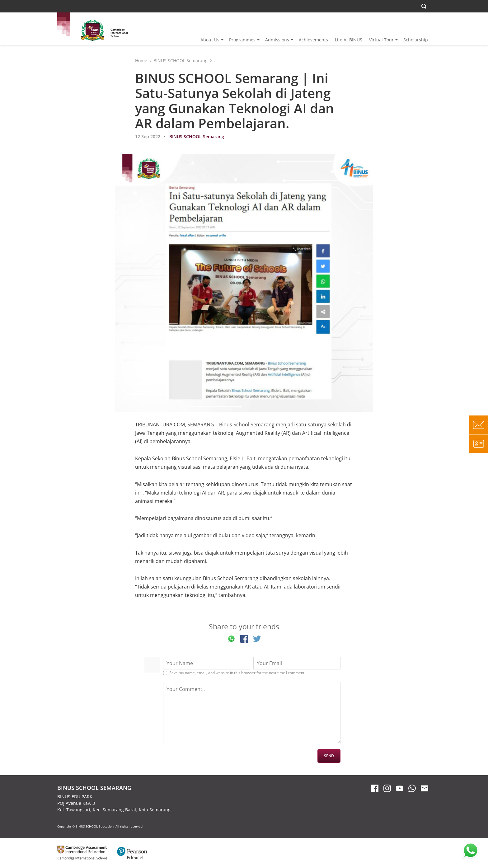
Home (141, 61)
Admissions (277, 40)
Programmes (242, 40)
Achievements (313, 40)
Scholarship (416, 40)
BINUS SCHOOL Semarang (181, 61)
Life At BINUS (349, 40)
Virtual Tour (381, 40)
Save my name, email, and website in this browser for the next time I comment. (237, 673)
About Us (210, 40)
